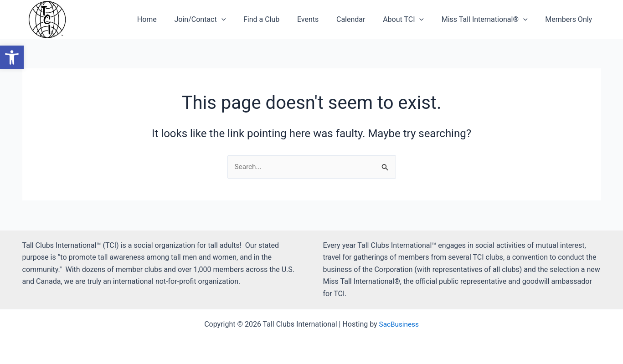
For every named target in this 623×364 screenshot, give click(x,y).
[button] (241, 20)
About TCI (411, 20)
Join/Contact (220, 20)
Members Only (570, 19)
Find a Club (278, 19)
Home (170, 19)
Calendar (361, 19)
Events (322, 19)
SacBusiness (399, 324)
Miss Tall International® (489, 20)
